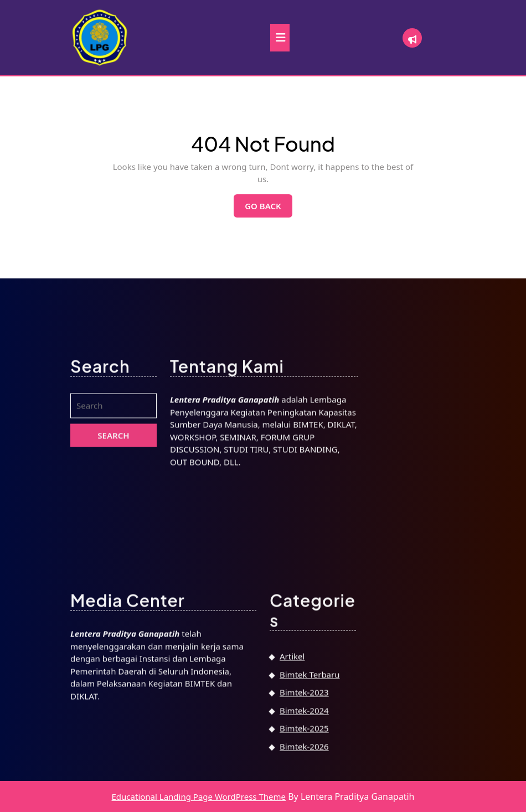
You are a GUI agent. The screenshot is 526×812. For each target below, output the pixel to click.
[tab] (280, 38)
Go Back (269, 209)
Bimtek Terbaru (310, 803)
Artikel (292, 785)
